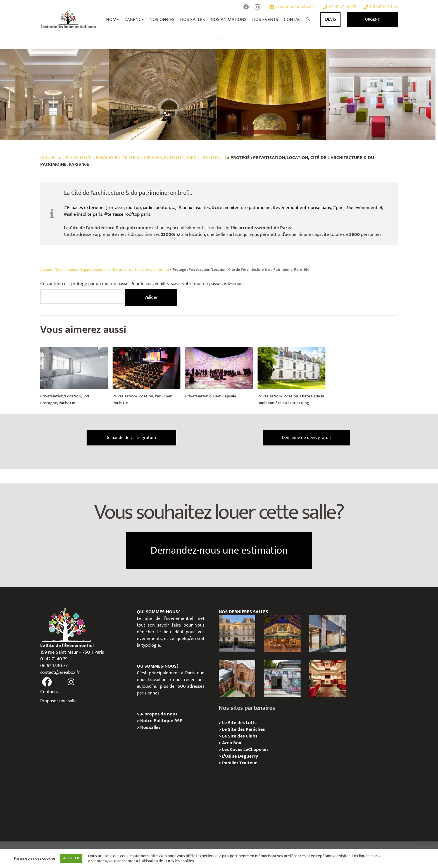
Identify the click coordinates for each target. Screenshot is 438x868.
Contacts (49, 692)
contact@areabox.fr (60, 672)
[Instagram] (257, 7)
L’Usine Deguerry (240, 756)
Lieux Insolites (196, 208)
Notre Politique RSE (161, 721)
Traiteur (248, 763)
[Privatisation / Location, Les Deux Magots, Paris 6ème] (282, 633)
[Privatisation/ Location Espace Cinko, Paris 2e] (327, 633)
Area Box (232, 743)
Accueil (49, 158)
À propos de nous (159, 714)
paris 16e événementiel (359, 208)
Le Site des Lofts (239, 723)
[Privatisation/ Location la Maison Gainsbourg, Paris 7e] (282, 679)
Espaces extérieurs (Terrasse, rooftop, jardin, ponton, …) (125, 270)
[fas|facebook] (47, 682)
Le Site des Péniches (243, 729)
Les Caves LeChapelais (245, 750)
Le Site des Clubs (240, 736)
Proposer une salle (59, 701)
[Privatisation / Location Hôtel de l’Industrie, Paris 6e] (237, 633)
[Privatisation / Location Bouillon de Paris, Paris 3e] (327, 679)
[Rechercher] (308, 20)
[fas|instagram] (71, 682)
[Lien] (69, 20)
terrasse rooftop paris (129, 214)
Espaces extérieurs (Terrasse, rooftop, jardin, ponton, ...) (161, 158)
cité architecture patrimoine (243, 208)
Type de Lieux (77, 158)
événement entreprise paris (303, 208)
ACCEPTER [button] (71, 858)
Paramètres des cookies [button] (35, 858)
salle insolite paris (85, 214)
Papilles (231, 763)
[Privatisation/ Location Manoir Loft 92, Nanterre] (237, 679)
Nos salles (150, 727)
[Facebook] (246, 7)
